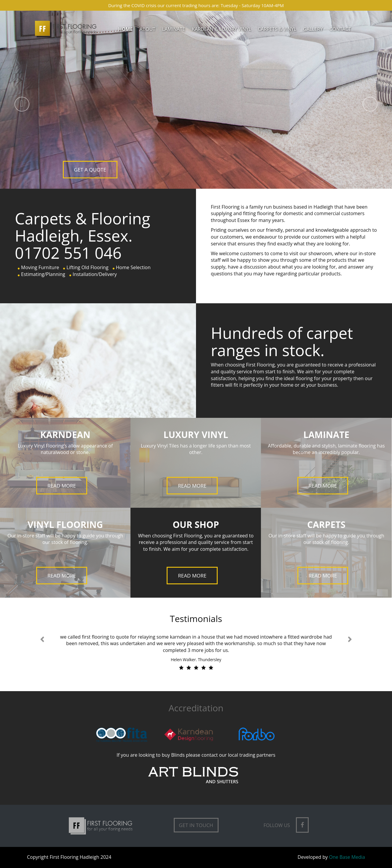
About (148, 29)
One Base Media (347, 857)
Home (126, 29)
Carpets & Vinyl (277, 29)
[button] (18, 100)
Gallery (313, 29)
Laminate (174, 29)
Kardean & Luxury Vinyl (222, 29)
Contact (340, 29)
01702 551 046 (68, 253)
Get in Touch (196, 825)
